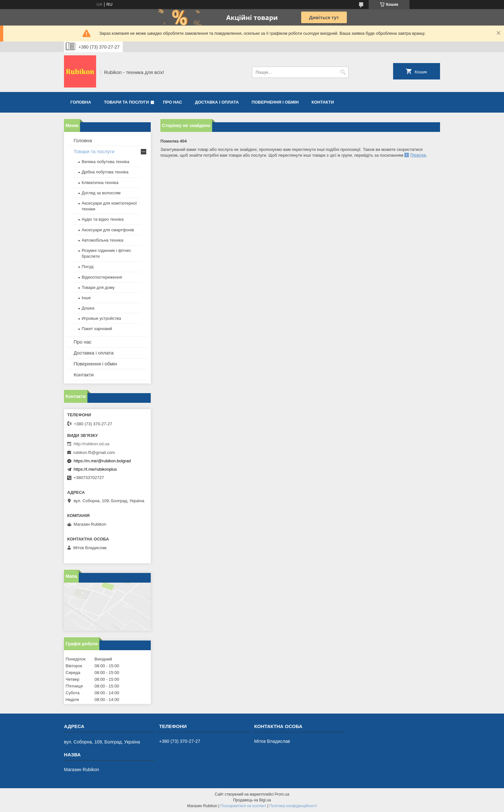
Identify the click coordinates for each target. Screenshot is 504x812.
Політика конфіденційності (293, 806)
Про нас (172, 102)
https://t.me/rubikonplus (95, 469)
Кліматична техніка (100, 183)
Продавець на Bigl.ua (252, 800)
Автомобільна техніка (103, 240)
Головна (81, 102)
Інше (86, 298)
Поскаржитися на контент (243, 806)
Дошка (88, 308)
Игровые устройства (101, 318)
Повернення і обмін (275, 102)
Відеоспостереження (102, 277)
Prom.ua (282, 794)
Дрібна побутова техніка (105, 172)
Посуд (88, 267)
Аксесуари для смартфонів (108, 230)
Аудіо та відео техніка (103, 219)
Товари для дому (98, 287)
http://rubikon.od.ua (91, 444)
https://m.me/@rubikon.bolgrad (102, 461)
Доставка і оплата (217, 102)
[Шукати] (343, 72)
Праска (418, 155)
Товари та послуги (126, 102)
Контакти (323, 102)
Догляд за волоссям (101, 193)
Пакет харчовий (97, 329)
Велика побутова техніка (105, 162)
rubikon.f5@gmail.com (94, 452)
